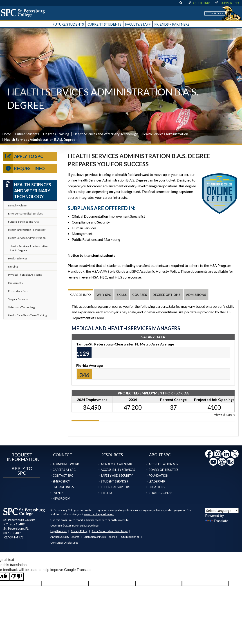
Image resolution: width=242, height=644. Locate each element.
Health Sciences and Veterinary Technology (106, 134)
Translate (217, 521)
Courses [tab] (140, 295)
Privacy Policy (79, 531)
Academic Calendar (116, 464)
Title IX (106, 493)
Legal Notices (58, 531)
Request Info (24, 168)
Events (58, 493)
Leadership (157, 481)
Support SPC (227, 3)
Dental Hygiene (17, 205)
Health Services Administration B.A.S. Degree (29, 248)
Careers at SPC (64, 470)
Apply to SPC (23, 156)
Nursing (13, 267)
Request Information (22, 457)
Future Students (27, 134)
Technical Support (116, 487)
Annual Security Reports (65, 537)
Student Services (114, 481)
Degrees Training (56, 134)
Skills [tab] (122, 295)
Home (7, 134)
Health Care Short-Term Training (27, 315)
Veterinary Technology (22, 307)
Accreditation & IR (164, 464)
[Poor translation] (16, 577)
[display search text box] (181, 3)
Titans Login (215, 13)
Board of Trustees (164, 470)
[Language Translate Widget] (222, 510)
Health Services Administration (165, 134)
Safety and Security (117, 476)
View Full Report (224, 414)
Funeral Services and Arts (24, 222)
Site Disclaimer (130, 537)
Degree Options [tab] (166, 295)
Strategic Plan (161, 493)
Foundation (158, 476)
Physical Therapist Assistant (25, 275)
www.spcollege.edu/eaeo (99, 514)
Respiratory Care (18, 291)
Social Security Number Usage (110, 531)
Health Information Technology (27, 230)
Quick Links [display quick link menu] (199, 3)
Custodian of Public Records (100, 537)
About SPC (160, 455)
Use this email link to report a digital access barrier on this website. (90, 520)
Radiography (16, 283)
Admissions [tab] (196, 295)
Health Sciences (18, 258)
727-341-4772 (13, 537)
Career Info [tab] (81, 295)
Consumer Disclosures (64, 543)
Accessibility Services (118, 470)
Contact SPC (63, 476)
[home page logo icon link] (25, 13)
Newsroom (61, 498)
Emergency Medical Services (26, 214)
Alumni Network (66, 464)
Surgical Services (18, 299)
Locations (157, 487)
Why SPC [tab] (104, 295)
